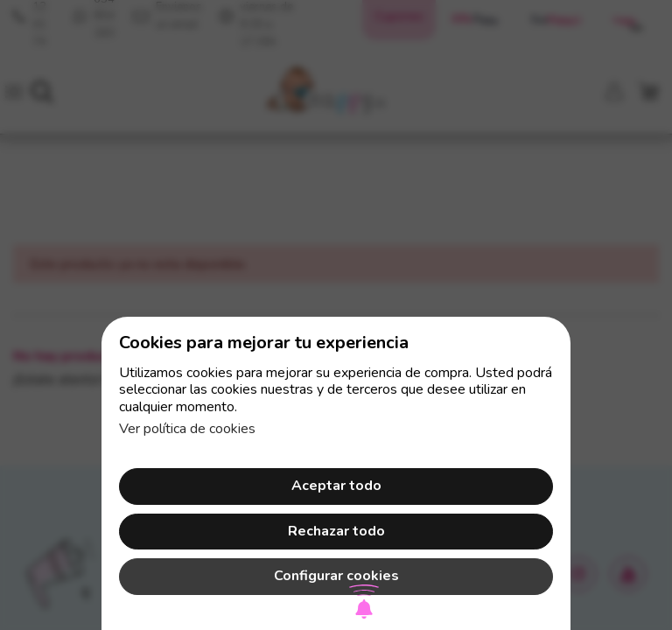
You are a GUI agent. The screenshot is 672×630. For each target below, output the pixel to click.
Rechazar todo (336, 531)
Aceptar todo (336, 486)
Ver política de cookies (187, 429)
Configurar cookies (336, 576)
